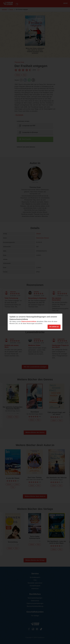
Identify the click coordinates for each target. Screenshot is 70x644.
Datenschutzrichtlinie (29, 321)
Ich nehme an (54, 327)
